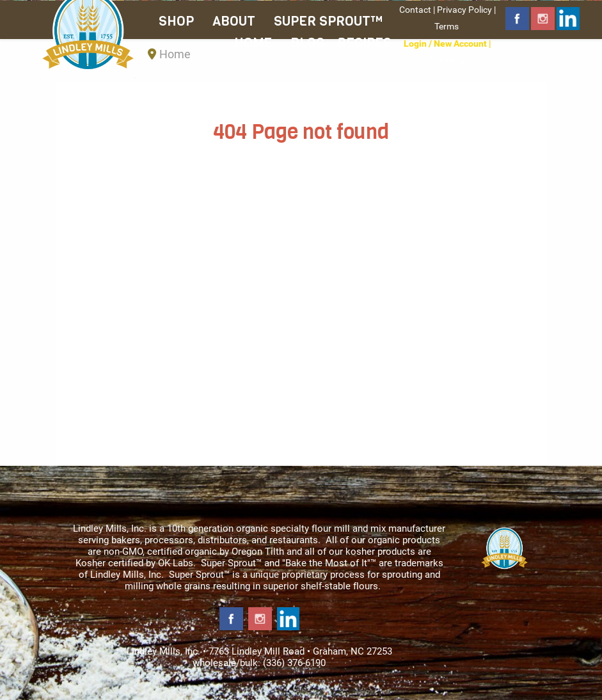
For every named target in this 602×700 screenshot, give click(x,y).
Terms (447, 26)
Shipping (447, 60)
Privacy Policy (464, 10)
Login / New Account (445, 44)
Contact (415, 10)
